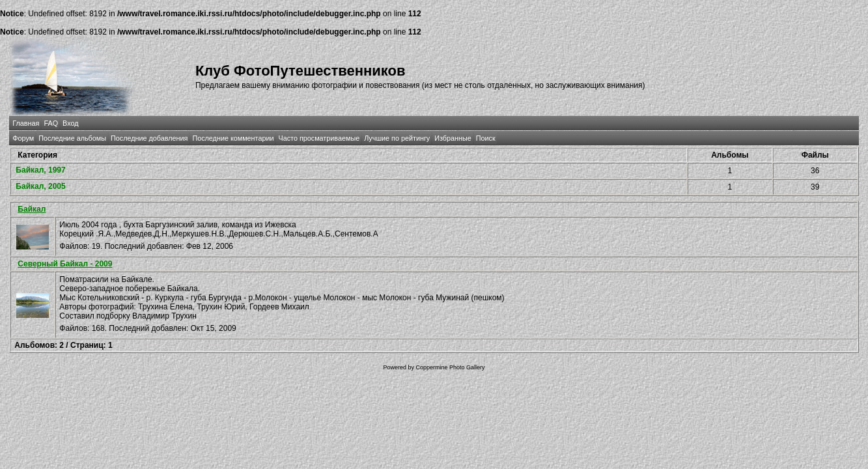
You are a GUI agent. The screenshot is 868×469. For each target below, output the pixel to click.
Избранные (453, 138)
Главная (26, 123)
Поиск (486, 138)
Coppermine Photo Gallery (450, 367)
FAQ (51, 123)
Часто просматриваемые (319, 138)
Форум (23, 138)
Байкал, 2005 (40, 186)
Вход (70, 123)
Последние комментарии (233, 138)
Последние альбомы (72, 138)
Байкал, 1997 (40, 170)
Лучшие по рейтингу (397, 138)
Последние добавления (149, 138)
